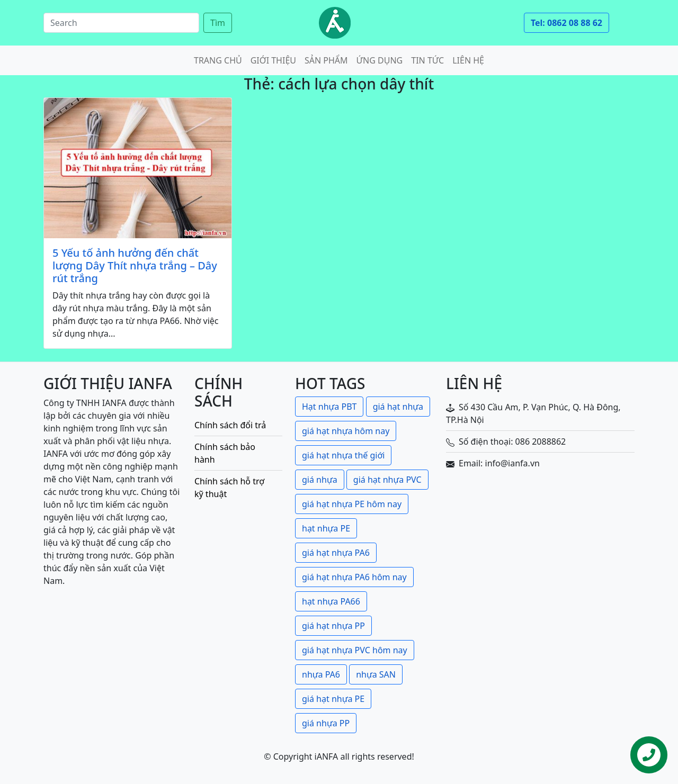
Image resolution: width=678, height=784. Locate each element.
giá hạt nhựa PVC (387, 480)
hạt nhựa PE (326, 528)
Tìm (218, 23)
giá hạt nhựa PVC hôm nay (355, 650)
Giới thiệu (273, 60)
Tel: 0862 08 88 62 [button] (567, 23)
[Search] (121, 23)
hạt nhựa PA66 (331, 601)
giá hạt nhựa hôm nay (346, 431)
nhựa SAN (376, 674)
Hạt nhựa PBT (329, 407)
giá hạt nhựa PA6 (336, 553)
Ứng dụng (380, 60)
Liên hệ (468, 60)
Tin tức (427, 60)
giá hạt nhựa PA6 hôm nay (354, 577)
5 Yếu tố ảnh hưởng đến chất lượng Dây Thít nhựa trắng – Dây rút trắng (135, 266)
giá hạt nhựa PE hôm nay (352, 504)
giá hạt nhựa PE (333, 699)
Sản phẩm (326, 60)
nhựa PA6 (321, 674)
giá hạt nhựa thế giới (343, 455)
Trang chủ (218, 60)
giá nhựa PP (326, 723)
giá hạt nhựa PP (333, 626)
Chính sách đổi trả (230, 425)
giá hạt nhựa (398, 407)
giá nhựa (320, 480)
